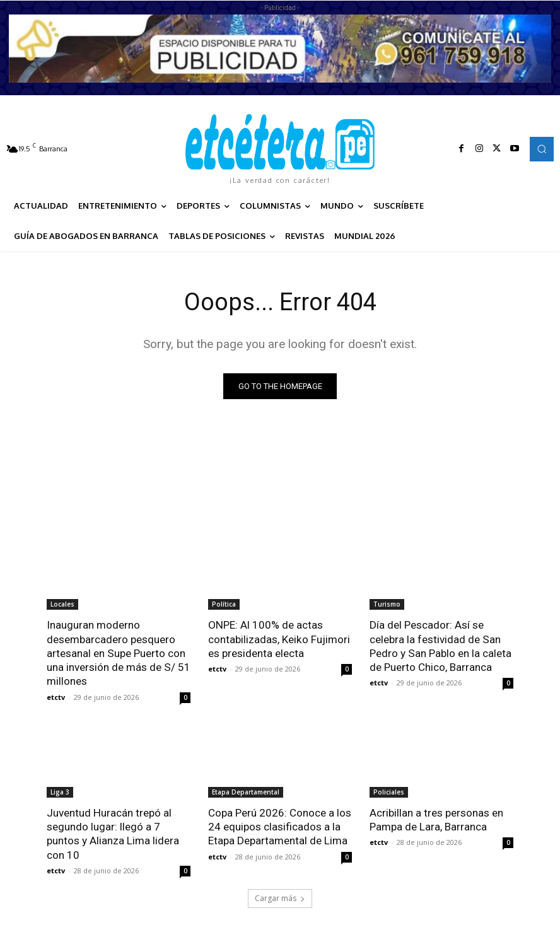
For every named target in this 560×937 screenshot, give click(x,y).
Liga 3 (60, 791)
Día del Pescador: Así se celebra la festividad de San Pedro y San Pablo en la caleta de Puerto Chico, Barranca (440, 646)
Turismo (387, 605)
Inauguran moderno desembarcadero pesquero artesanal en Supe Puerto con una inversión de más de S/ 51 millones (118, 653)
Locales (62, 605)
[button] (542, 149)
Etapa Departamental (246, 791)
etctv (56, 696)
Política (224, 605)
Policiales (389, 791)
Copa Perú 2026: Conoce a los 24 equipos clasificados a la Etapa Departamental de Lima (280, 826)
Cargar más (280, 897)
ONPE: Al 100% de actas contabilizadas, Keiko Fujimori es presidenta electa (279, 639)
